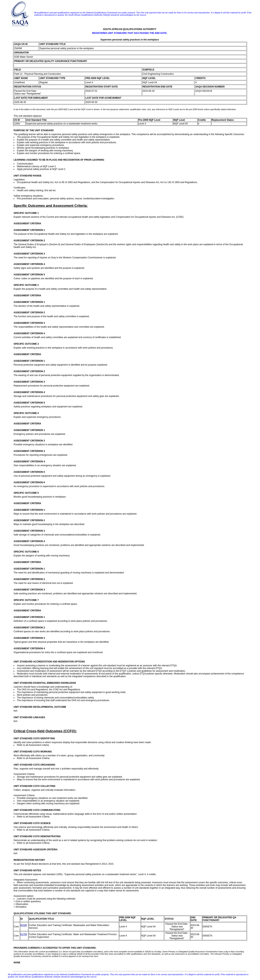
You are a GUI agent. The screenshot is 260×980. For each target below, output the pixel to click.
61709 (24, 934)
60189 (24, 925)
